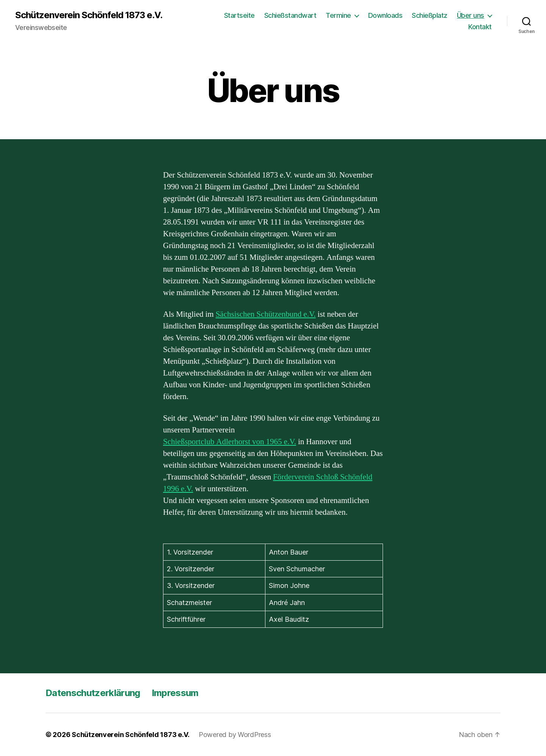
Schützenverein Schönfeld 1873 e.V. (89, 15)
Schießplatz (430, 15)
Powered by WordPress (235, 735)
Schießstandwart (290, 15)
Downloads (385, 15)
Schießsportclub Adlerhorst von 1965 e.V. (230, 442)
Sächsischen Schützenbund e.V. (266, 314)
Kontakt (480, 27)
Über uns (471, 15)
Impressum (175, 693)
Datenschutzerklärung (93, 693)
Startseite (239, 15)
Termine (338, 15)
